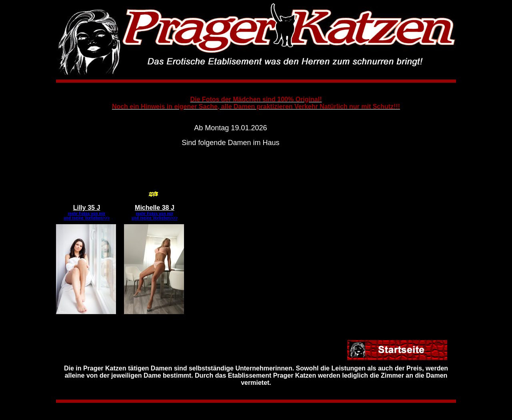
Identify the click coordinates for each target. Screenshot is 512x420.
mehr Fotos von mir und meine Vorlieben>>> (87, 216)
